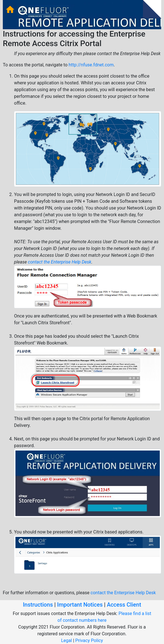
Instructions (38, 605)
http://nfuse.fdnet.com (91, 65)
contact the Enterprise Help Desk (60, 262)
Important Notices (80, 605)
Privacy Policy (89, 640)
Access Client (124, 605)
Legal (66, 640)
